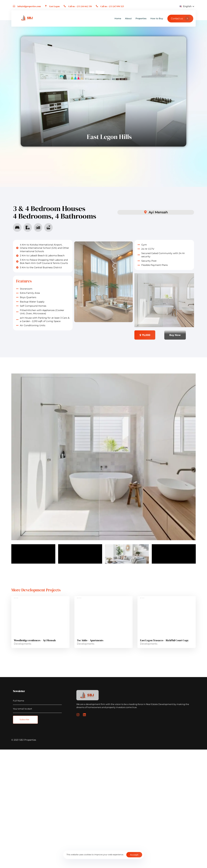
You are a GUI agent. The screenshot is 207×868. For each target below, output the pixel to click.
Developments (23, 644)
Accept (134, 855)
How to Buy (157, 18)
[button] (187, 6)
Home (118, 18)
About (128, 18)
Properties (141, 18)
